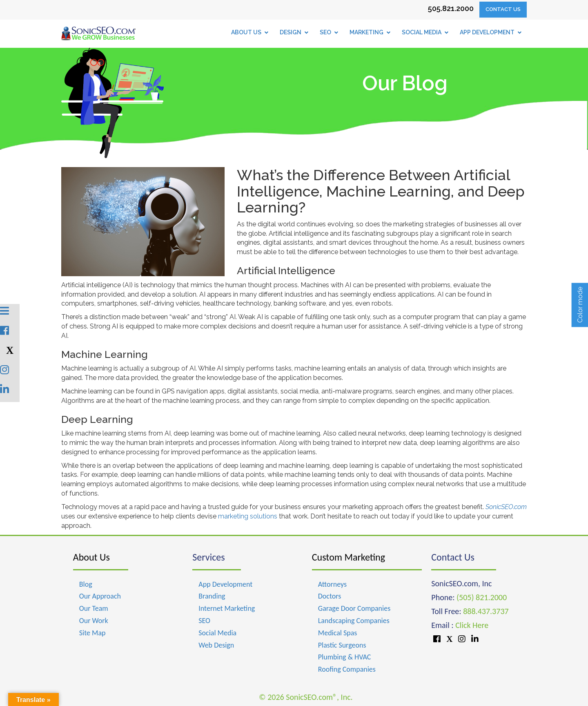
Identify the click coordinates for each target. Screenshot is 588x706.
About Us (91, 557)
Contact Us (503, 9)
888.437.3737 (486, 611)
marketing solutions (248, 516)
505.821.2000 (451, 8)
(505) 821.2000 (482, 597)
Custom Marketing (349, 557)
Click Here (472, 625)
